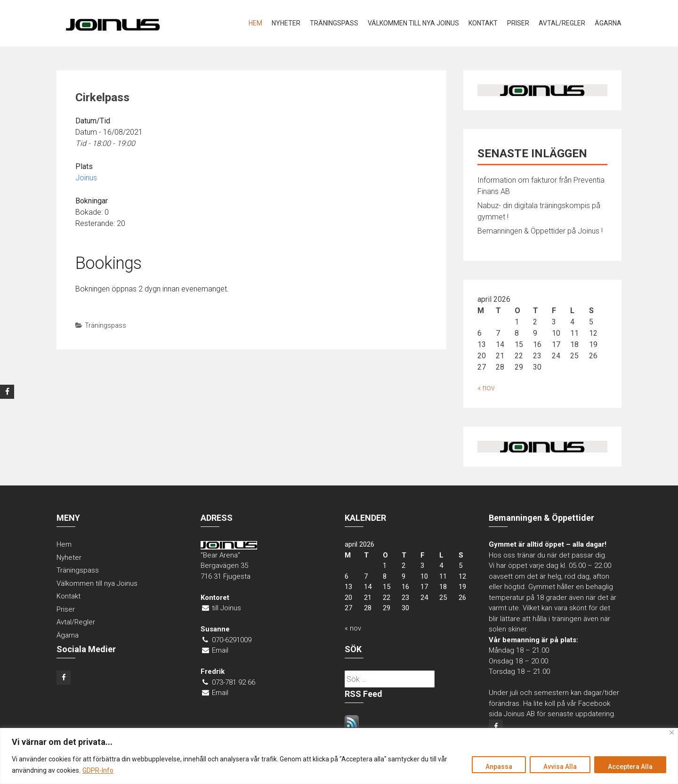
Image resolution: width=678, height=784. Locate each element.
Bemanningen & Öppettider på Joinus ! (540, 231)
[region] (339, 756)
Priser (518, 23)
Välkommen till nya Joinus (413, 23)
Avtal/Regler (562, 23)
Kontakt (483, 23)
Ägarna (608, 23)
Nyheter (286, 23)
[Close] (672, 732)
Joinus (86, 178)
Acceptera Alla (630, 767)
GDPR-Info (98, 770)
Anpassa (499, 767)
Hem (255, 23)
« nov (486, 388)
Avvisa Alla (560, 767)
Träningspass (334, 23)
